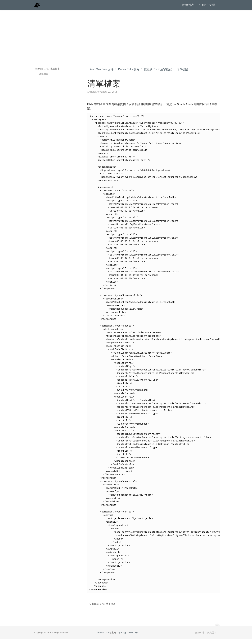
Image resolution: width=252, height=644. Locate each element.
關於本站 (200, 637)
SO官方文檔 (207, 7)
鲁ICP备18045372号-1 (129, 637)
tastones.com (103, 637)
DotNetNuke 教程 (129, 74)
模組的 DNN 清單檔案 (158, 74)
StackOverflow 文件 (101, 74)
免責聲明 (212, 637)
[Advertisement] (126, 39)
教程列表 (188, 7)
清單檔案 (44, 79)
